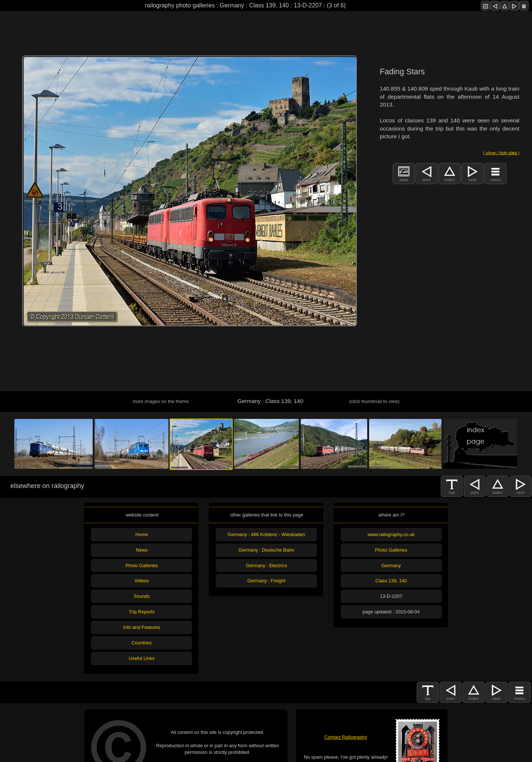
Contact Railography (346, 737)
